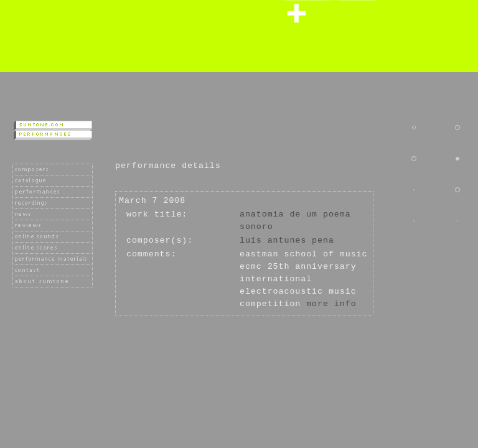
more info (331, 304)
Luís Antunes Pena (287, 240)
